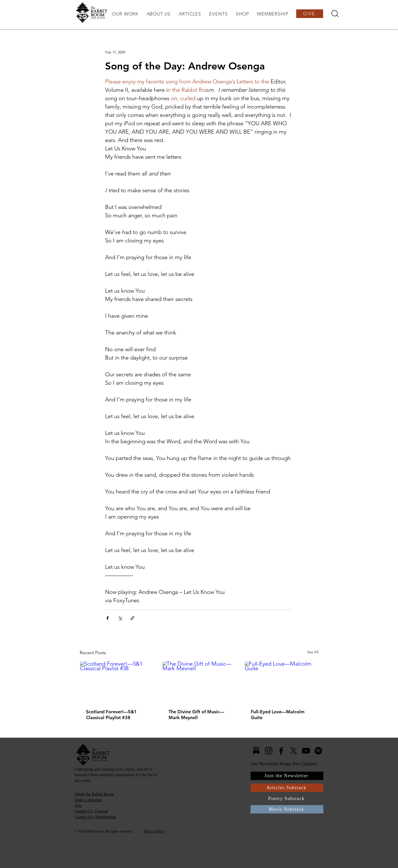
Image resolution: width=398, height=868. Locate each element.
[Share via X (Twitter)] (120, 618)
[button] (125, 14)
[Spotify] (318, 751)
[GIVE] (310, 14)
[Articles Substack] (287, 788)
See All (313, 652)
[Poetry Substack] (287, 799)
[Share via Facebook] (107, 618)
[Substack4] (256, 751)
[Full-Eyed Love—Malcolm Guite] (281, 682)
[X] (294, 751)
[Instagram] (269, 751)
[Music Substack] (287, 809)
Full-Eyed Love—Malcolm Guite (278, 715)
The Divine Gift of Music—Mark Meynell (196, 715)
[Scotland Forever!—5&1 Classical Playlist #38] (117, 682)
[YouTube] (306, 751)
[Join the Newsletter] (287, 776)
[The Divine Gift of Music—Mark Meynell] (199, 682)
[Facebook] (281, 751)
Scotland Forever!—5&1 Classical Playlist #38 (111, 715)
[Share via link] (132, 618)
